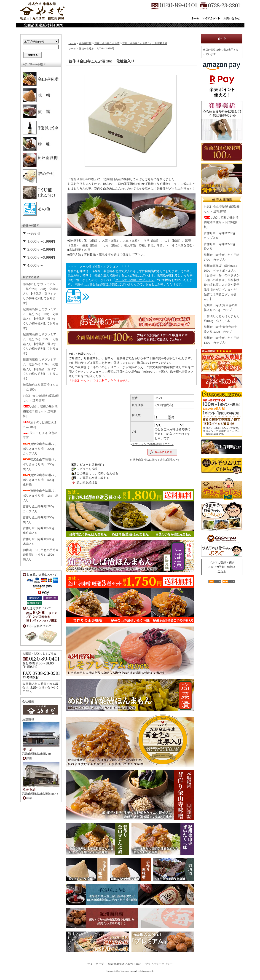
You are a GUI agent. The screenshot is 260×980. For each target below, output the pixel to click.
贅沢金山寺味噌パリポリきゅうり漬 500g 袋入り (40, 464)
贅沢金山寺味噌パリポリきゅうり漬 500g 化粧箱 (40, 480)
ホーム (72, 43)
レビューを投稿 (87, 469)
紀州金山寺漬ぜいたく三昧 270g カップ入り (222, 257)
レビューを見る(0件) (90, 465)
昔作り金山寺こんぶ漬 (107, 43)
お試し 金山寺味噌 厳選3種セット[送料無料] (41, 398)
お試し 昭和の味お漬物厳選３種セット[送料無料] (40, 411)
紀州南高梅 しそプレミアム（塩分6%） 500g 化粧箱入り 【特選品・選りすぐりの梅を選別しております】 (41, 319)
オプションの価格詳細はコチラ (153, 444)
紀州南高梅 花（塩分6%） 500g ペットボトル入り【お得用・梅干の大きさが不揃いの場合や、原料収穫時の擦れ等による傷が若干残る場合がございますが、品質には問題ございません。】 (222, 282)
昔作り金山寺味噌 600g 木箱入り (40, 541)
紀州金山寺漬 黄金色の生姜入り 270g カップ (221, 308)
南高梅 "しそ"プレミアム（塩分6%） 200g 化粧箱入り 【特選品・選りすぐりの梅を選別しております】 (41, 294)
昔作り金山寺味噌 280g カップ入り (40, 509)
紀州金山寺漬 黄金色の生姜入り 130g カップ (221, 329)
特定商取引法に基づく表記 (125, 964)
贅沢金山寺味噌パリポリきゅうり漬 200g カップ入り (40, 449)
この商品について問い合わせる (97, 473)
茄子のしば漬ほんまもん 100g (40, 425)
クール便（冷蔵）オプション (135, 280)
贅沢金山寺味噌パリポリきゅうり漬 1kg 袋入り (41, 496)
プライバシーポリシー (159, 964)
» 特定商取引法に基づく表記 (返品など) (155, 460)
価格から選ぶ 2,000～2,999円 (96, 48)
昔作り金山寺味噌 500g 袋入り (40, 520)
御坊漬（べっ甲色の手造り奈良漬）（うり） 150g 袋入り (41, 555)
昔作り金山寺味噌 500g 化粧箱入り (40, 530)
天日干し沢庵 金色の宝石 (40, 435)
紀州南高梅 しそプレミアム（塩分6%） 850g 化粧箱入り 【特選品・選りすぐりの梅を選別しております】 (41, 344)
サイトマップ (96, 964)
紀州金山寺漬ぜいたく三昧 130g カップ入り (222, 340)
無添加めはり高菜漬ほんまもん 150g (41, 387)
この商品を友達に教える (93, 478)
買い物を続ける (87, 482)
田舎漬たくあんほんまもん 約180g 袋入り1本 (222, 319)
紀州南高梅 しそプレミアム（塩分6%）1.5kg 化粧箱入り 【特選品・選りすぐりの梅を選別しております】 (41, 369)
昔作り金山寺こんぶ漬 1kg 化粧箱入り (145, 43)
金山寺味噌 (85, 43)
